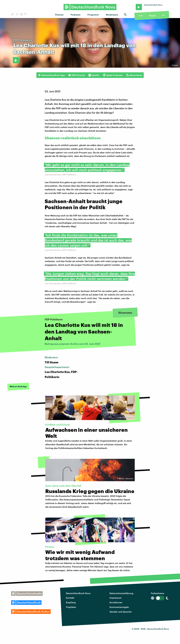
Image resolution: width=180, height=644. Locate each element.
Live (141, 16)
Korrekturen (116, 602)
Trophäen (71, 607)
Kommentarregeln (119, 607)
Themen (59, 15)
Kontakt (70, 598)
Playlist (153, 16)
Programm (93, 15)
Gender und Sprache (121, 612)
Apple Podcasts (113, 75)
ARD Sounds (77, 75)
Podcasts (76, 15)
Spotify (94, 75)
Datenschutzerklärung (121, 593)
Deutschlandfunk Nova (78, 593)
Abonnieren (134, 75)
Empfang (71, 602)
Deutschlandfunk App (51, 75)
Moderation (112, 15)
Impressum (116, 598)
